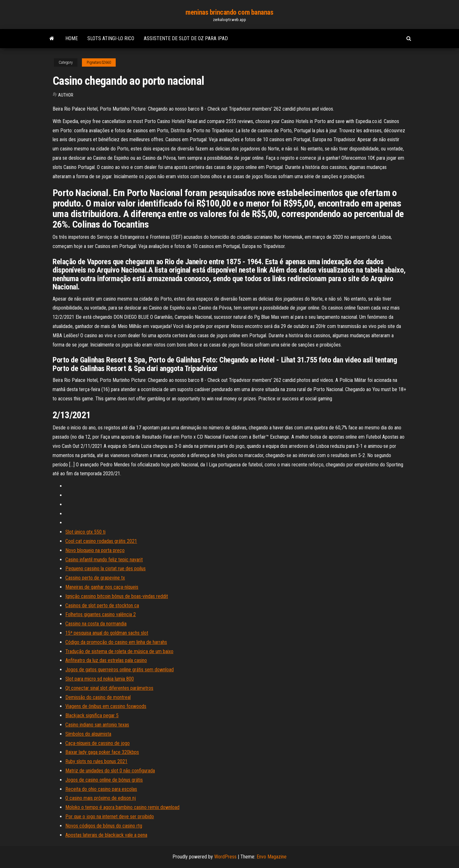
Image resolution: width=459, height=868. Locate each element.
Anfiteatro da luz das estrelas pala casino (106, 660)
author (66, 95)
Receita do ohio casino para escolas (101, 789)
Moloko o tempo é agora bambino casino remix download (122, 807)
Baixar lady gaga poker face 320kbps (102, 752)
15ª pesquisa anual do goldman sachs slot (107, 633)
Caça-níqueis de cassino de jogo (98, 743)
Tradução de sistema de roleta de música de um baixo (119, 651)
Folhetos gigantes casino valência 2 (101, 614)
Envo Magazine (272, 857)
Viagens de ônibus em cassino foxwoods (106, 706)
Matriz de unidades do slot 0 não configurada (110, 771)
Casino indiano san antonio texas (97, 725)
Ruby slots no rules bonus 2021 (96, 761)
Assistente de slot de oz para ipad (186, 38)
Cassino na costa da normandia (96, 624)
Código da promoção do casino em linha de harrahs (116, 642)
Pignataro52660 (99, 62)
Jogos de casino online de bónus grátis (104, 780)
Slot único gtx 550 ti (85, 532)
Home (72, 38)
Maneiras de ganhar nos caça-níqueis (102, 587)
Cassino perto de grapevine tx (95, 578)
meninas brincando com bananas (229, 12)
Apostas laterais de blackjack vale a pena (106, 835)
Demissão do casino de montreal (98, 697)
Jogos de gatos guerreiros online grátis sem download (120, 670)
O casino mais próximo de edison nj (101, 798)
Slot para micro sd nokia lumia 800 (100, 679)
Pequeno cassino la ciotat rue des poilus (106, 569)
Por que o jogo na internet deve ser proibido (110, 817)
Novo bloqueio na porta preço (95, 550)
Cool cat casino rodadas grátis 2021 (101, 541)
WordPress (225, 857)
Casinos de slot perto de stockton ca (102, 605)
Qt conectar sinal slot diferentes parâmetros (109, 688)
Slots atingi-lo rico (111, 38)
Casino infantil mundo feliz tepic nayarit (104, 560)
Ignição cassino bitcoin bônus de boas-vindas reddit (117, 596)
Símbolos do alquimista (88, 734)
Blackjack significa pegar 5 (92, 715)
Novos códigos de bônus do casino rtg (104, 826)
